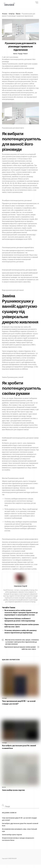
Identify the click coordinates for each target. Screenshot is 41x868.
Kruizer (5, 14)
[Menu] (37, 3)
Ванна (18, 14)
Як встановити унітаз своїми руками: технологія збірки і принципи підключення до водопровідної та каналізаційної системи (21, 613)
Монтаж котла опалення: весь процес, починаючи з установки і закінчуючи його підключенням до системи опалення (22, 642)
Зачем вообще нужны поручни (13, 790)
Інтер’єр (12, 14)
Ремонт (25, 54)
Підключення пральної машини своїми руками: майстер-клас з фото (20, 648)
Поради (20, 54)
